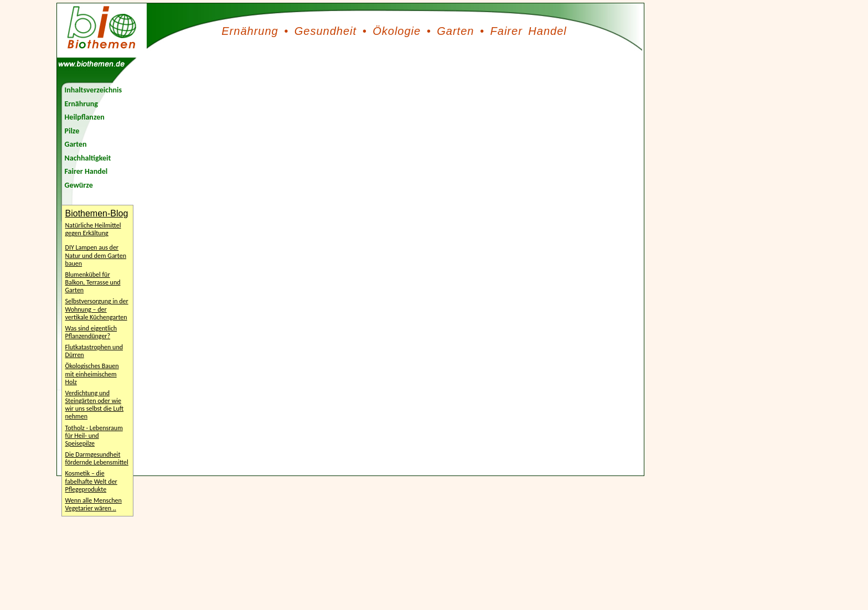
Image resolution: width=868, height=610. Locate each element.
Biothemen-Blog (97, 213)
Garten (455, 31)
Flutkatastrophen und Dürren (94, 351)
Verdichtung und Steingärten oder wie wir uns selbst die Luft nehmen (95, 405)
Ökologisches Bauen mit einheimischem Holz (92, 374)
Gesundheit (325, 31)
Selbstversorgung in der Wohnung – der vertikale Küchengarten (97, 309)
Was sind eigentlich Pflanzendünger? (91, 332)
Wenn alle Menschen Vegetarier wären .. (94, 504)
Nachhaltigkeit (88, 158)
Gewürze (79, 185)
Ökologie (397, 31)
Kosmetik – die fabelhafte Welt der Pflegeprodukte (91, 481)
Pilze (72, 131)
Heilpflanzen (85, 117)
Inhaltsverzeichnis (94, 90)
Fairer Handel (529, 31)
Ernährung (250, 31)
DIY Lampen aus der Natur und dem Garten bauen (96, 255)
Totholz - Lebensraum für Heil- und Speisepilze (94, 436)
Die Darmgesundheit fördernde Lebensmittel (97, 458)
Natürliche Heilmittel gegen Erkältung (93, 229)
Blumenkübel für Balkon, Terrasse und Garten (93, 282)
